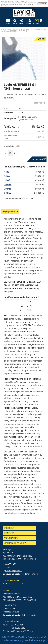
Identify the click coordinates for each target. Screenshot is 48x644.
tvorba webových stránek (21, 640)
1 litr (7, 172)
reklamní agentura (29, 637)
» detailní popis (39, 103)
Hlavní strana (6, 29)
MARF (17, 637)
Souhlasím (42, 4)
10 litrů (8, 184)
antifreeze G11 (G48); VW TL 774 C (15, 31)
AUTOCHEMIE (24, 29)
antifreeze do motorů (38, 29)
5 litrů (7, 180)
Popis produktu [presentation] (10, 212)
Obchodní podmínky (15, 543)
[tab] (10, 212)
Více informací (5, 6)
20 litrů (8, 189)
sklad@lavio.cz (12, 612)
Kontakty (9, 533)
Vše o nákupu (11, 538)
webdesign (40, 640)
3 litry (7, 176)
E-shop (15, 29)
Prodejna (9, 528)
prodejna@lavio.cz (14, 571)
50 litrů (8, 193)
